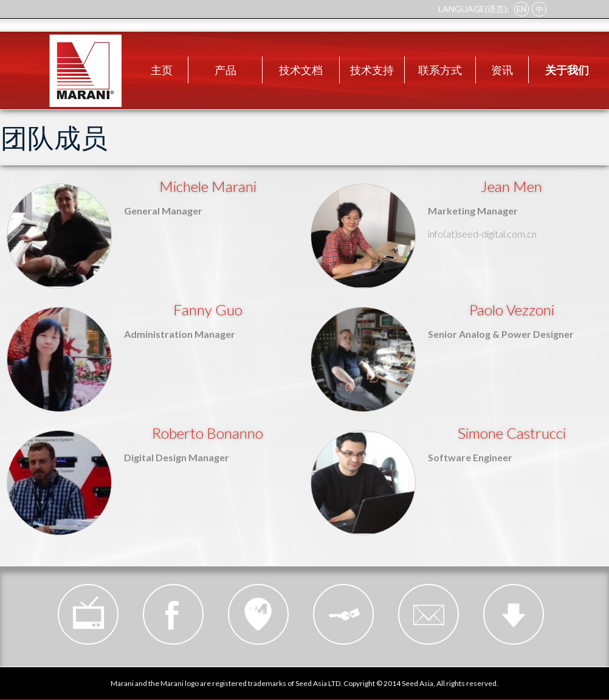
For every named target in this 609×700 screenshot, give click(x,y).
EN (521, 9)
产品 (225, 70)
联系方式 (440, 70)
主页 (162, 70)
